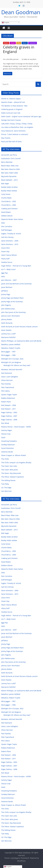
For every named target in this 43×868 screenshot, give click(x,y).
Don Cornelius (7, 226)
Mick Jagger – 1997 (8, 352)
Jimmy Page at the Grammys (12, 302)
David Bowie (6, 212)
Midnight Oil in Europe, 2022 (12, 359)
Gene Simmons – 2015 (10, 244)
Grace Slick (5, 248)
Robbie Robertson (8, 398)
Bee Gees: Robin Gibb (10, 173)
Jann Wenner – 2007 (9, 280)
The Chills (5, 459)
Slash (3, 437)
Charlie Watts (6, 198)
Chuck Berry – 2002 (9, 201)
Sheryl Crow (6, 434)
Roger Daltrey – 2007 (9, 416)
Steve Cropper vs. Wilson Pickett (14, 455)
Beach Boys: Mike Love (10, 166)
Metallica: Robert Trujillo (11, 348)
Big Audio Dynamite (9, 176)
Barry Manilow (7, 162)
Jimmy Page (6, 294)
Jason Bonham (7, 287)
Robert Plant (6, 402)
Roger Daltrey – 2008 (9, 420)
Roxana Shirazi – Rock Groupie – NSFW (16, 427)
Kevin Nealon (6, 330)
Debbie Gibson (7, 216)
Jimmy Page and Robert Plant (12, 298)
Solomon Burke (7, 452)
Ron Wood (5, 423)
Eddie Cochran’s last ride (11, 113)
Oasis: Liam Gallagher (10, 377)
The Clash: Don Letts (9, 466)
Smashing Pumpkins (9, 441)
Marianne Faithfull (8, 337)
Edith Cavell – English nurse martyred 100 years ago (21, 116)
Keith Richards (7, 323)
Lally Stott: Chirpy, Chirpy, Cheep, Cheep (17, 124)
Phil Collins (6, 391)
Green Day (5, 251)
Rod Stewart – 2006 (9, 405)
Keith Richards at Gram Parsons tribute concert (19, 327)
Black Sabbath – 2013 (9, 180)
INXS (3, 277)
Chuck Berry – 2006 (9, 205)
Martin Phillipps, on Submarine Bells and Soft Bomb (21, 341)
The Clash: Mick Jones (10, 470)
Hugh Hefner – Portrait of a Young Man (16, 266)
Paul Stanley (6, 384)
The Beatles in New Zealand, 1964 (14, 106)
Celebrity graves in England (19, 49)
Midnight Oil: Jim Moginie (11, 362)
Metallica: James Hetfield (11, 344)
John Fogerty (6, 305)
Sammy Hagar (7, 430)
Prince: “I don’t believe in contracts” (15, 134)
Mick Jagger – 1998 (8, 355)
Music (25, 43)
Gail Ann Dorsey (7, 237)
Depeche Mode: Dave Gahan (12, 219)
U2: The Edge (6, 488)
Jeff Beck (4, 291)
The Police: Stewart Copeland (12, 477)
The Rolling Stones (8, 480)
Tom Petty (5, 484)
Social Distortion (8, 448)
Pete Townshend (8, 387)
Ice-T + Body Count (8, 269)
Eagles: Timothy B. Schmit (11, 234)
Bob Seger (5, 184)
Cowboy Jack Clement (9, 209)
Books (6, 43)
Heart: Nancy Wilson (9, 255)
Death (13, 43)
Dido (3, 223)
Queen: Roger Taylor (9, 395)
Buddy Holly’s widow (9, 191)
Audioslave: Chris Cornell (11, 158)
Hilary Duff (5, 259)
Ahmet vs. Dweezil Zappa (11, 99)
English (6, 22)
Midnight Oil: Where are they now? (17, 365)
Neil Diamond (7, 373)
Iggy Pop (4, 273)
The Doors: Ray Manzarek (11, 473)
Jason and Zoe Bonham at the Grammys (16, 284)
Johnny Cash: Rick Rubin (11, 316)
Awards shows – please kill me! (13, 102)
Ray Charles (6, 138)
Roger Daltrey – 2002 (9, 412)
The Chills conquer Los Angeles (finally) (16, 462)
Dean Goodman (21, 12)
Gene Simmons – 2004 (10, 241)
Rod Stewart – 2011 (9, 409)
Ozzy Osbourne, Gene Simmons (13, 131)
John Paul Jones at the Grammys (14, 312)
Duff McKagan (7, 230)
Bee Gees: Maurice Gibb (10, 169)
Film (19, 43)
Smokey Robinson (8, 445)
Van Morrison (6, 491)
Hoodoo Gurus (7, 262)
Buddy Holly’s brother (10, 187)
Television (33, 43)
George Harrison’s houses (11, 120)
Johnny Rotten (7, 319)
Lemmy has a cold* (9, 334)
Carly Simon (6, 194)
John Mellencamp (8, 309)
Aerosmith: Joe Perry (9, 155)
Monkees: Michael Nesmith (12, 370)
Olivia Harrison (7, 380)
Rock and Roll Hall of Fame (11, 142)
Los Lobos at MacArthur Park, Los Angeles (17, 127)
